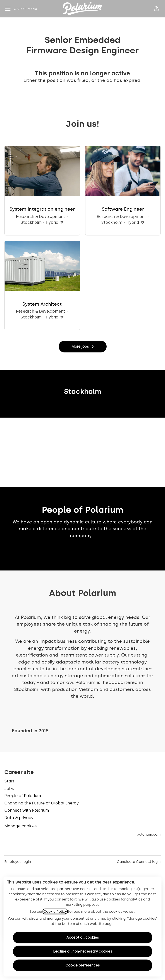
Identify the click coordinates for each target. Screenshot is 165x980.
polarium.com (149, 834)
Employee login (18, 862)
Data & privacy (19, 818)
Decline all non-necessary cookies (83, 951)
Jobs (9, 789)
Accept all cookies (83, 937)
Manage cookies (21, 826)
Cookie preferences (82, 965)
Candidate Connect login (139, 862)
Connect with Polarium (27, 810)
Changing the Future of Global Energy (42, 803)
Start (9, 781)
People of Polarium (23, 796)
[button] (156, 9)
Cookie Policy (55, 911)
